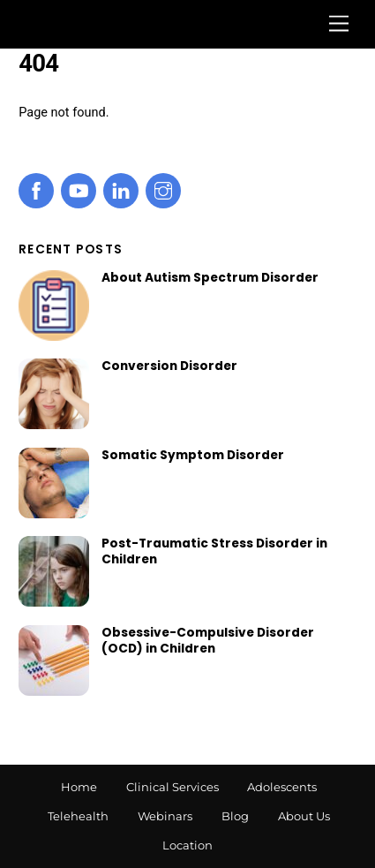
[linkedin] (121, 190)
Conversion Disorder (169, 366)
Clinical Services (172, 787)
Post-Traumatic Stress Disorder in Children (214, 552)
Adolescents (282, 787)
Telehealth (78, 816)
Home (79, 787)
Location (187, 845)
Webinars (165, 816)
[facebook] (36, 190)
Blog (235, 816)
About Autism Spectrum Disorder (210, 278)
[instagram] (163, 190)
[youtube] (79, 190)
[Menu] (339, 24)
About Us (304, 816)
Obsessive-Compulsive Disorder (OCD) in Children (208, 641)
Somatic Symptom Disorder (193, 456)
